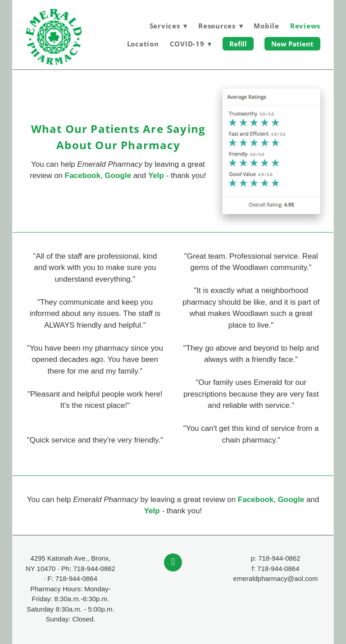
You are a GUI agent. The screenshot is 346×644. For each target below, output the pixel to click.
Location (143, 44)
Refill (238, 44)
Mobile (266, 26)
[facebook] (173, 562)
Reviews (305, 26)
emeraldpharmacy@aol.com (276, 578)
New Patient (292, 44)
